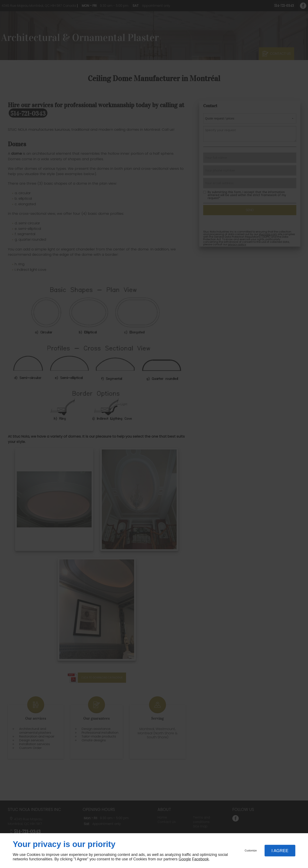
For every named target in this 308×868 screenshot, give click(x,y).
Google (185, 859)
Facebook (200, 859)
